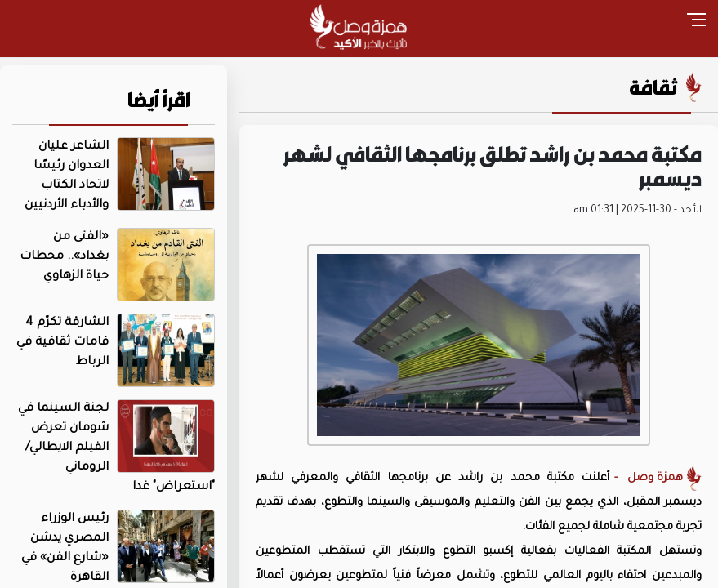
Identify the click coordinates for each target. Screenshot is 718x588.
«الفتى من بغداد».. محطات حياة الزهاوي (64, 257)
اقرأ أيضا (159, 100)
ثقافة (653, 87)
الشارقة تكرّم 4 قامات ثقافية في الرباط (62, 343)
